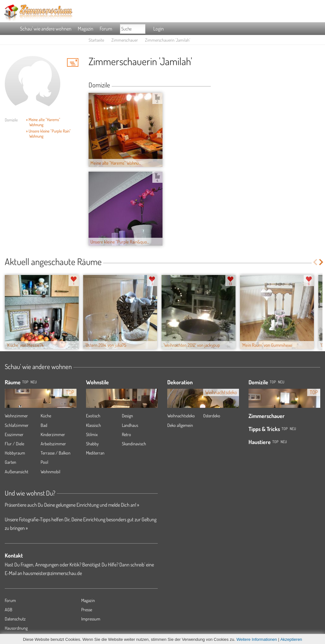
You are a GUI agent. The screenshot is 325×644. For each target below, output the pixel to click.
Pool (44, 462)
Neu (281, 382)
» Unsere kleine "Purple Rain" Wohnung (48, 134)
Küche (46, 416)
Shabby (92, 444)
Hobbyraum (15, 453)
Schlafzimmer (17, 425)
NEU (34, 382)
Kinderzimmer (53, 434)
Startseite (96, 40)
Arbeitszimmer (53, 444)
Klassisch (93, 425)
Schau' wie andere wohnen (46, 29)
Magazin (86, 29)
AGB (9, 610)
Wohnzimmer (16, 416)
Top (273, 382)
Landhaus (130, 425)
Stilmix (92, 434)
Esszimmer (14, 434)
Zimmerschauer (125, 40)
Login (159, 29)
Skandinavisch (134, 444)
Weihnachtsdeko (181, 416)
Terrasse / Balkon (56, 453)
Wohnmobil (50, 472)
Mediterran (95, 453)
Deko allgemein (180, 425)
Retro (126, 434)
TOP (25, 382)
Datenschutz (15, 619)
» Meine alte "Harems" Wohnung (43, 122)
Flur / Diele (14, 444)
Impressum (91, 619)
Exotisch (93, 416)
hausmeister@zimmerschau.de (53, 573)
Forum (106, 29)
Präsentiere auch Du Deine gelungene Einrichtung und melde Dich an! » (72, 505)
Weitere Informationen (257, 639)
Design (127, 416)
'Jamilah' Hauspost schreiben (73, 62)
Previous (315, 262)
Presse (87, 610)
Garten (10, 462)
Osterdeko (212, 416)
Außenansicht (17, 472)
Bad (44, 425)
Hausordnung (16, 628)
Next (322, 262)
